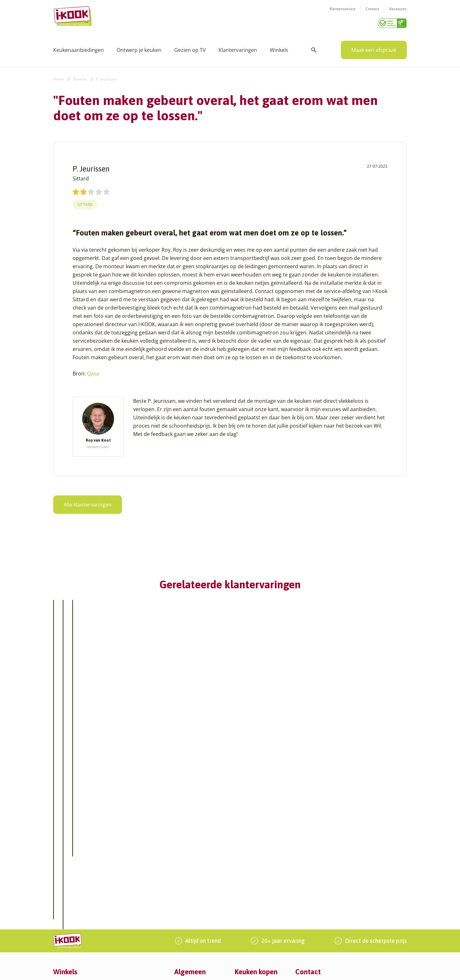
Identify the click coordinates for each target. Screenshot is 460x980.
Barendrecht (67, 885)
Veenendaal (128, 915)
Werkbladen (248, 885)
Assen (60, 877)
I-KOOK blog (187, 839)
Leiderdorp (127, 862)
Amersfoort (65, 847)
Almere (61, 839)
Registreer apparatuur (198, 877)
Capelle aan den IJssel (77, 900)
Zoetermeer (128, 931)
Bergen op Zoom (71, 892)
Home (59, 77)
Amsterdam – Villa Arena (79, 862)
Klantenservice (342, 13)
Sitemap (283, 969)
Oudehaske (127, 877)
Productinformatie (254, 877)
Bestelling (245, 854)
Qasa (93, 371)
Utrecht (123, 900)
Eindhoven (65, 931)
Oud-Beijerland (132, 869)
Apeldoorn (64, 869)
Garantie (244, 869)
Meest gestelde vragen (198, 869)
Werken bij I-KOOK (194, 862)
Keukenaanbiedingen (79, 48)
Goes (121, 831)
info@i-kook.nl (345, 862)
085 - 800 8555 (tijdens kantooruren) (342, 870)
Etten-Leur (64, 938)
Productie (245, 839)
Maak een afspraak (374, 48)
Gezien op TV (190, 48)
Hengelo (124, 847)
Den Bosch (65, 908)
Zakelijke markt (190, 854)
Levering (244, 862)
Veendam (125, 908)
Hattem (123, 839)
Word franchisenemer (198, 885)
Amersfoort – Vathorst (76, 854)
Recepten (184, 847)
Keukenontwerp (252, 831)
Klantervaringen (238, 48)
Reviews (80, 77)
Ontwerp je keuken (139, 48)
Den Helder (65, 923)
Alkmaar (62, 831)
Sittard (85, 203)
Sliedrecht (126, 892)
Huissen (124, 854)
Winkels (279, 48)
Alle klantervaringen (88, 502)
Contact (372, 13)
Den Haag (64, 915)
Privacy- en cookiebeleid (246, 969)
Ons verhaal (187, 831)
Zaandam (125, 923)
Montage (244, 847)
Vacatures (398, 13)
